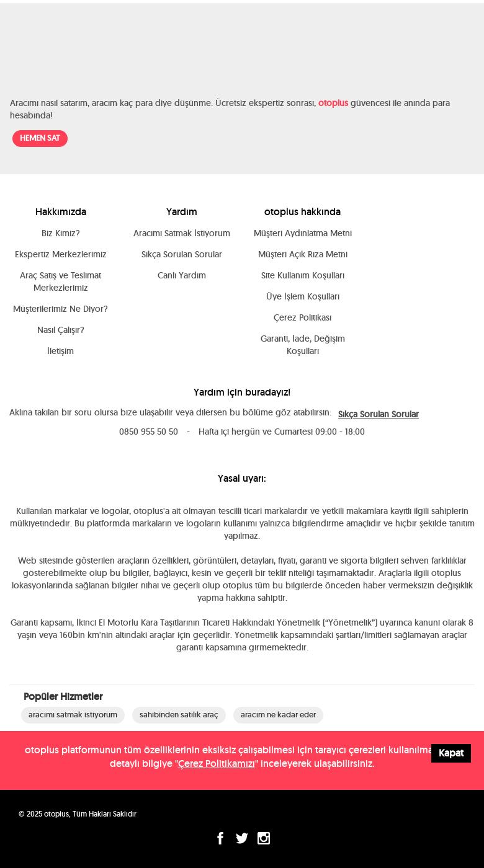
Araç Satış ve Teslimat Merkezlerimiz (60, 281)
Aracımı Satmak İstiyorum (182, 233)
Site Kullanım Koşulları (303, 275)
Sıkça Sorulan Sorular (182, 254)
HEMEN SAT (40, 138)
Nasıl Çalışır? (61, 330)
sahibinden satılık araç (179, 715)
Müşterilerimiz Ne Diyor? (60, 309)
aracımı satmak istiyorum (73, 715)
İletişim (60, 351)
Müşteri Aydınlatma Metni (303, 233)
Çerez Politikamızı (217, 764)
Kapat (451, 753)
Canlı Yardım (182, 275)
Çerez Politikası (302, 317)
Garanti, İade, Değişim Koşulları (303, 345)
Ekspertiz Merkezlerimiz (61, 254)
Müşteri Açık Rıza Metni (303, 254)
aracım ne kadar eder (278, 715)
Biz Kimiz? (61, 233)
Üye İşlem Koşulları (303, 296)
